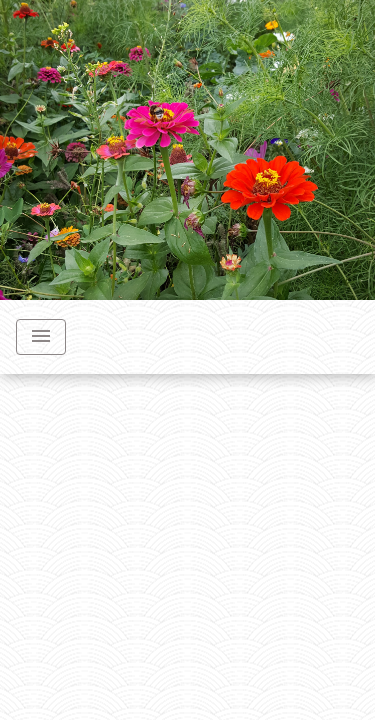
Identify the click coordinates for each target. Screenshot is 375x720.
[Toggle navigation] (41, 337)
